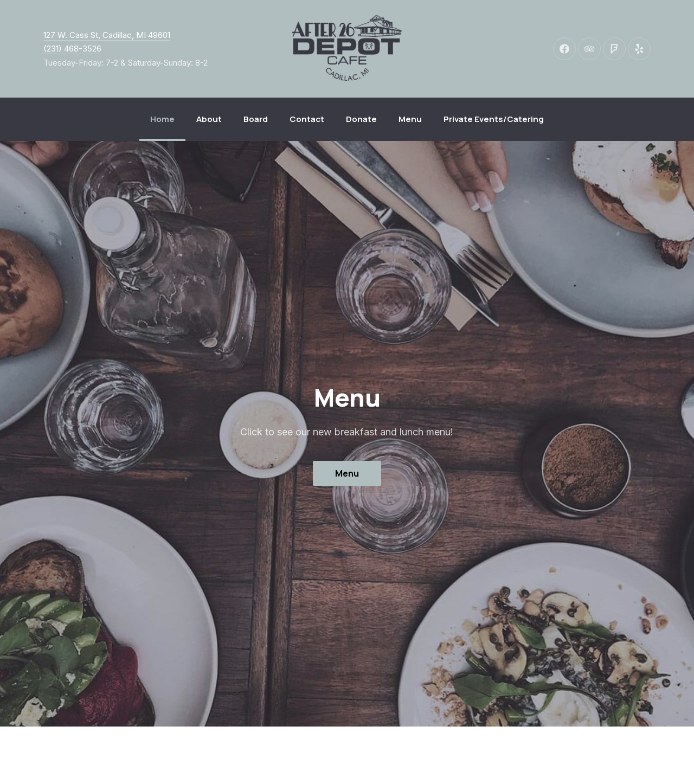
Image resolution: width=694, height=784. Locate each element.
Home (162, 119)
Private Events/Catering (494, 119)
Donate (361, 119)
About (209, 119)
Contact (307, 119)
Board (256, 119)
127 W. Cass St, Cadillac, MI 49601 (107, 35)
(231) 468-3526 (72, 49)
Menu (410, 119)
